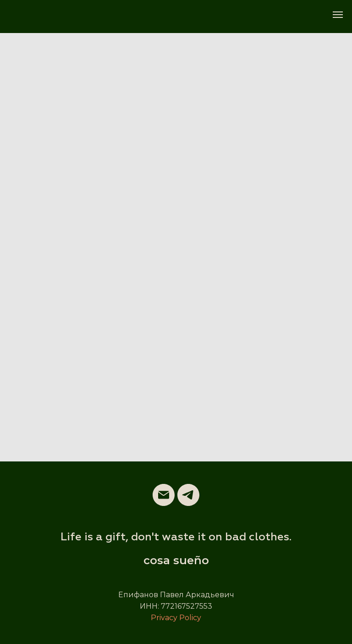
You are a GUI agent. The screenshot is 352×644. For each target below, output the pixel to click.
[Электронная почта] (164, 495)
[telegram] (188, 495)
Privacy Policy (176, 618)
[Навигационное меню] (338, 15)
